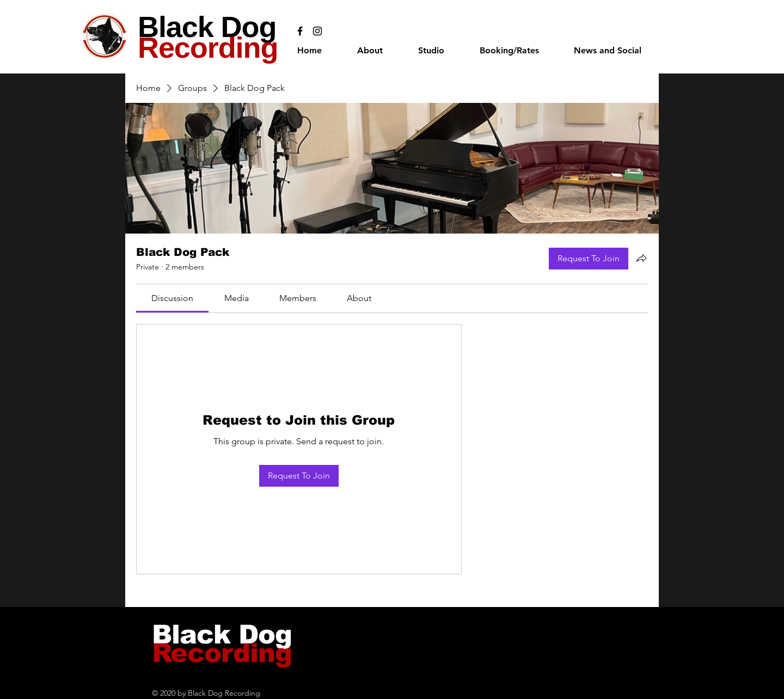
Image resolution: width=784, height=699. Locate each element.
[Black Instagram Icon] (317, 31)
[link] (172, 298)
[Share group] (641, 258)
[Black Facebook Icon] (300, 31)
